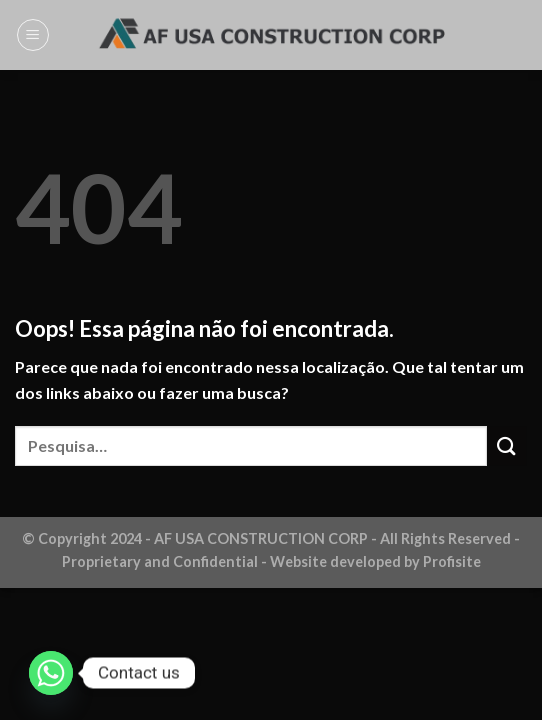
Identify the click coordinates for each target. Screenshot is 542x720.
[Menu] (33, 35)
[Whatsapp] (51, 673)
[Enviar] (507, 445)
